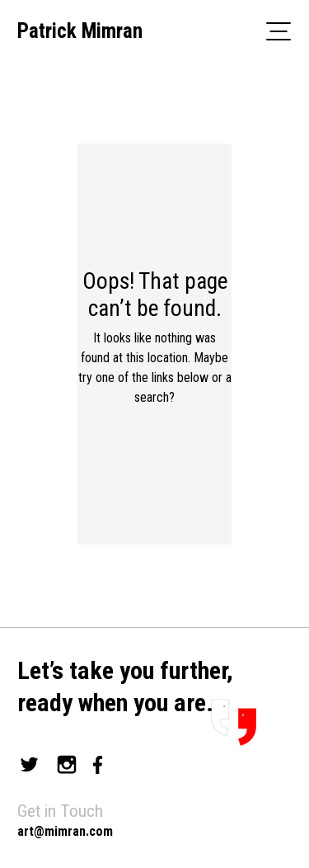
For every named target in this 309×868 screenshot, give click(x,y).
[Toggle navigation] (279, 31)
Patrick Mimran (80, 31)
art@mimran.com (65, 831)
